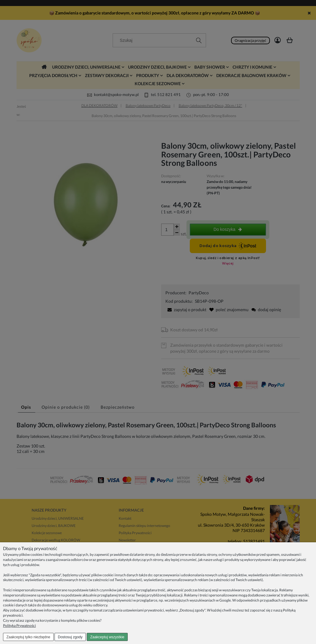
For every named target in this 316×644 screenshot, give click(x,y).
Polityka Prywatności (19, 625)
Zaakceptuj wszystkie (107, 637)
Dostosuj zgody (70, 637)
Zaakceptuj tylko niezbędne (28, 637)
